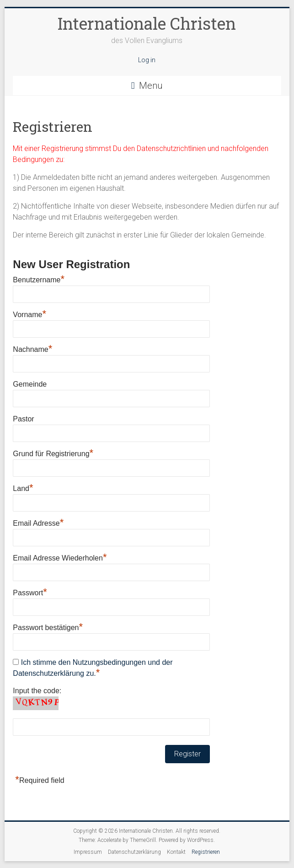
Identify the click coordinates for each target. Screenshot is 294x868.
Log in (147, 60)
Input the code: (37, 691)
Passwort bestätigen (48, 626)
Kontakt (176, 852)
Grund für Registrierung (53, 453)
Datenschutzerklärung (134, 852)
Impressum (88, 852)
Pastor (23, 419)
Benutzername (39, 279)
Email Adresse (38, 522)
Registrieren (206, 852)
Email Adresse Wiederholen (60, 557)
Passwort (30, 592)
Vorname (29, 313)
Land (23, 487)
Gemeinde (30, 384)
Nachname (32, 348)
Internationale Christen (147, 23)
